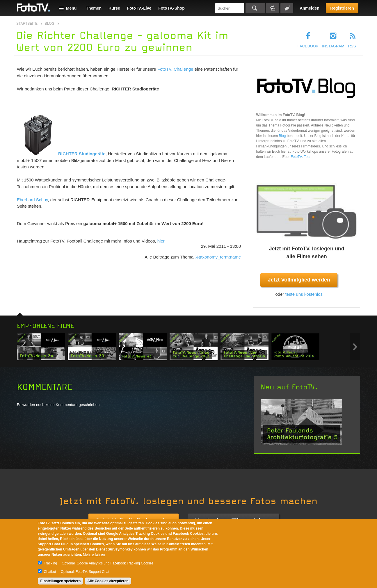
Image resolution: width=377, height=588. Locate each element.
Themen (94, 8)
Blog (50, 24)
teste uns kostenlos (304, 294)
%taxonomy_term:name (218, 257)
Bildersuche (273, 8)
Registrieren (342, 8)
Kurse (114, 8)
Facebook (308, 46)
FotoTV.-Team (302, 157)
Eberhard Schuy (32, 200)
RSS (352, 46)
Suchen (255, 8)
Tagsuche (287, 8)
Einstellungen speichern (61, 581)
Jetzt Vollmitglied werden (299, 280)
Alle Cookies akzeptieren (108, 581)
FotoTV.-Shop (171, 8)
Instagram (333, 46)
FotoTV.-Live (139, 8)
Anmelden (310, 8)
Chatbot (50, 572)
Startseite (27, 24)
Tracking (51, 563)
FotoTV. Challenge (175, 69)
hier (161, 241)
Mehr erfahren (94, 555)
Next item (355, 347)
